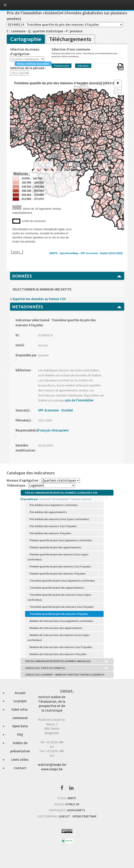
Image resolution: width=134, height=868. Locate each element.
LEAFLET (64, 816)
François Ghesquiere (53, 430)
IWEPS (53, 253)
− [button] (118, 90)
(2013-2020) (116, 253)
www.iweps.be (52, 769)
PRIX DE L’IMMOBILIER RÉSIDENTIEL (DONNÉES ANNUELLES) (67, 661)
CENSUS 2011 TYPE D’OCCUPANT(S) (67, 668)
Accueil (20, 693)
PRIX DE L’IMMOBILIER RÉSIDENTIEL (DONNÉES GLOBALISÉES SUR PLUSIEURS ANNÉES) (67, 493)
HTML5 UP (72, 804)
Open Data (20, 726)
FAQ (20, 735)
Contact (20, 768)
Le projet (20, 701)
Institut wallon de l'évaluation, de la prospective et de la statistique (52, 704)
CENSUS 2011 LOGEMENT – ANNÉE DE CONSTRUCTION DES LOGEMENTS (67, 675)
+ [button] (118, 84)
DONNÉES (67, 276)
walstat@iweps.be (52, 765)
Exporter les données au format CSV (38, 299)
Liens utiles (20, 760)
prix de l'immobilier (79, 400)
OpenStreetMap (69, 253)
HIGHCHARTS (76, 810)
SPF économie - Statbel (94, 253)
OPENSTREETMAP (84, 816)
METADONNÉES (67, 307)
